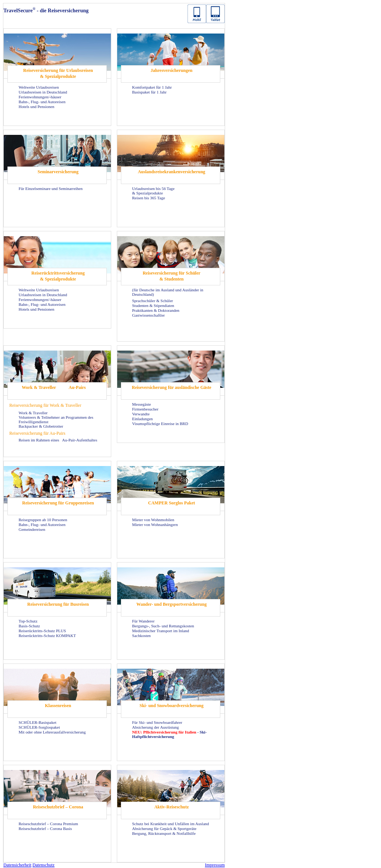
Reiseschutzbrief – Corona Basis (45, 829)
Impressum (215, 865)
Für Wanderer (143, 621)
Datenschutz (43, 865)
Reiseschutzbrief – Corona (58, 807)
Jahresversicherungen (172, 70)
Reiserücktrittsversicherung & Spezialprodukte (58, 276)
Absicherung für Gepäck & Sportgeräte (164, 829)
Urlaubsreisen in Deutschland (43, 92)
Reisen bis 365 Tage (149, 198)
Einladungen (143, 419)
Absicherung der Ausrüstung (156, 727)
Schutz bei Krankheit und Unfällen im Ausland (171, 824)
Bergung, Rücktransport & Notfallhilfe (164, 833)
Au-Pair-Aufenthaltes (80, 440)
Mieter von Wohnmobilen (153, 520)
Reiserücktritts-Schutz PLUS (42, 631)
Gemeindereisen (32, 529)
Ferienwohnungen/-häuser (40, 97)
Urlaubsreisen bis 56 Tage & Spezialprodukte (153, 191)
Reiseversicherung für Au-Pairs (37, 433)
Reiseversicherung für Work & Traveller (45, 405)
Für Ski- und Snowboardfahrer (157, 722)
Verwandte (141, 414)
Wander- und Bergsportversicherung (172, 604)
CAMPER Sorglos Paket (172, 503)
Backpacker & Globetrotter (41, 426)
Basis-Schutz (29, 626)
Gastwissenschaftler (148, 315)
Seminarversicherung (58, 172)
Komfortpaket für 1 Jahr (152, 87)
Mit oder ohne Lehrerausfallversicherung (52, 732)
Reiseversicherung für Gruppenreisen (58, 503)
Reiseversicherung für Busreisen (58, 604)
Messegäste (142, 404)
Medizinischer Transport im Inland (161, 631)
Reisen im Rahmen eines (39, 440)
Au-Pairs (77, 387)
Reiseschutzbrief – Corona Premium (48, 824)
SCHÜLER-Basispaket (37, 722)
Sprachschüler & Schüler (153, 301)
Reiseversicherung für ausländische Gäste (171, 387)
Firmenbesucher (145, 409)
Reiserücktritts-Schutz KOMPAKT (47, 636)
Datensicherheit (17, 865)
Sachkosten (141, 636)
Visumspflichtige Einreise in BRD (160, 424)
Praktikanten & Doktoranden (156, 310)
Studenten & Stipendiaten (153, 305)
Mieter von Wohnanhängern (155, 525)
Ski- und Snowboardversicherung (172, 706)
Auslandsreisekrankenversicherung (171, 172)
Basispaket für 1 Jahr (149, 92)
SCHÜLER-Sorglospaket (39, 727)
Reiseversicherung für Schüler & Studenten (171, 276)
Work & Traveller (39, 387)
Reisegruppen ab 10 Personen (43, 520)
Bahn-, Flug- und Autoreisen (42, 102)
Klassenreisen (58, 706)
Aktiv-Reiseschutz (172, 807)
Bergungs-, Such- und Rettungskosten (163, 626)
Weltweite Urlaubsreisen (39, 87)
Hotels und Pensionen (36, 107)
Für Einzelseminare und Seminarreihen (51, 189)
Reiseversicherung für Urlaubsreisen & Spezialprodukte (58, 73)
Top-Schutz (28, 621)
